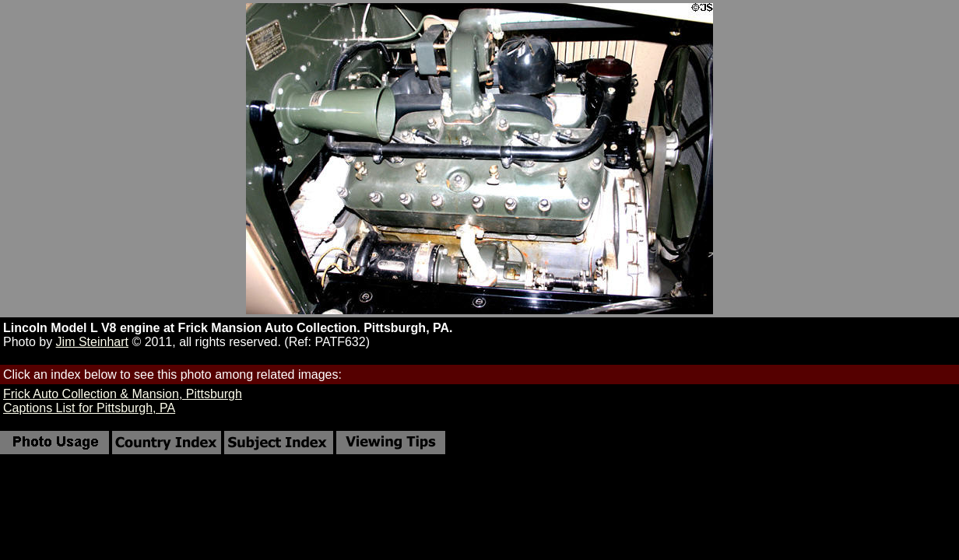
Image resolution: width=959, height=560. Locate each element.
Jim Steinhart (92, 342)
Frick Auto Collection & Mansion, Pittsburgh (123, 394)
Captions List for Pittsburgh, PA (89, 408)
